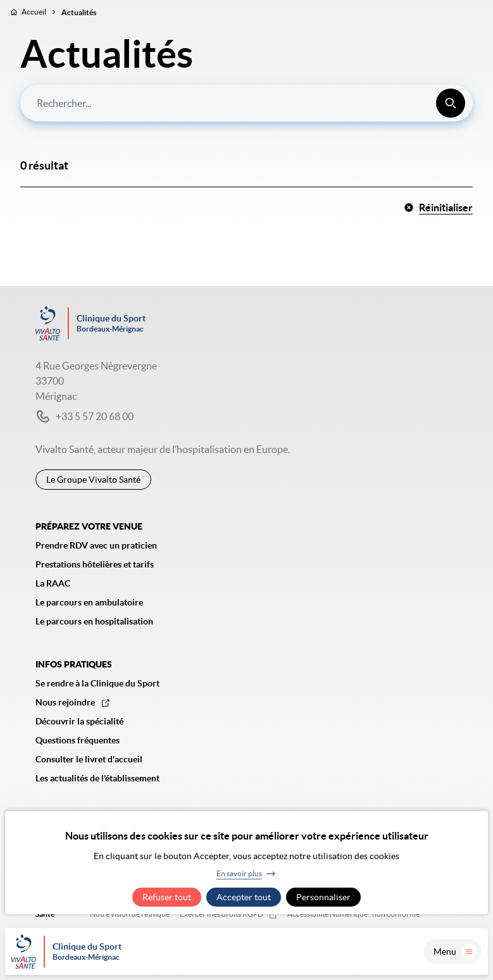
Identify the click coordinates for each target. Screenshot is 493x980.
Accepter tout (244, 897)
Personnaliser (323, 897)
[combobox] (247, 103)
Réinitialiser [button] (438, 208)
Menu (455, 952)
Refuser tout (167, 897)
